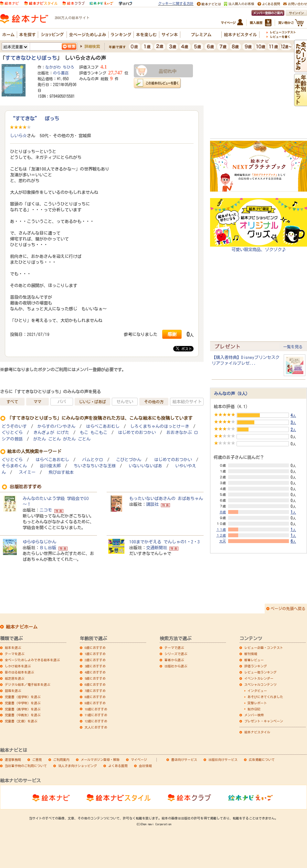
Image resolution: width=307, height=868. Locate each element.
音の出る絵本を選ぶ (19, 672)
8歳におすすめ (95, 697)
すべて (12, 402)
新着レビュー (254, 660)
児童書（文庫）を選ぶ (21, 721)
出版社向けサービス (223, 760)
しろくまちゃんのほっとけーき (160, 426)
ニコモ (46, 510)
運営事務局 (13, 760)
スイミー (27, 472)
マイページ (139, 760)
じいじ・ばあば (92, 402)
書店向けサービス (184, 760)
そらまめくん (14, 466)
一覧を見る (293, 347)
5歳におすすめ (95, 678)
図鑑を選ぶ (13, 691)
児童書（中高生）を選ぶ (23, 715)
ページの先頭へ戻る (288, 608)
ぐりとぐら (12, 433)
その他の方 (154, 402)
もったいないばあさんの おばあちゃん (166, 498)
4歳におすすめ (95, 672)
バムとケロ (93, 460)
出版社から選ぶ (176, 666)
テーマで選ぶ (174, 648)
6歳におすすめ (95, 684)
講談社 (152, 504)
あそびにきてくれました (265, 697)
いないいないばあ (145, 466)
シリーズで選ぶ (176, 654)
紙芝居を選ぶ (15, 678)
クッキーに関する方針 (176, 3)
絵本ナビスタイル (257, 732)
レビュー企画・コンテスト (264, 648)
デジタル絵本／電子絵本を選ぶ (27, 684)
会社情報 (145, 766)
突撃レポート (257, 703)
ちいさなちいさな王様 (95, 466)
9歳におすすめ (95, 703)
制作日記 (254, 709)
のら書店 (61, 73)
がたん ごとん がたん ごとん (62, 439)
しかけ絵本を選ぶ (18, 666)
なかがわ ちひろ (60, 67)
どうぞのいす (14, 426)
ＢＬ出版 (48, 548)
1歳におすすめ (95, 654)
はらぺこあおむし (103, 426)
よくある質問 (118, 766)
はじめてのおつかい (137, 433)
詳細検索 (92, 46)
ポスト (184, 349)
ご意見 (37, 760)
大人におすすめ (96, 727)
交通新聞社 (157, 548)
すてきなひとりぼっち (31, 58)
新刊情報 (251, 654)
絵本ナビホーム (22, 627)
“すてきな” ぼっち (35, 118)
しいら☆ (18, 136)
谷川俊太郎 (50, 466)
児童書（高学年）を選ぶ (23, 709)
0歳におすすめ (95, 648)
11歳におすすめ (96, 715)
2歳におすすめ (95, 660)
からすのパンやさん (56, 426)
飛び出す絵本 (61, 472)
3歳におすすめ (95, 666)
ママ (37, 402)
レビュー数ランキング (260, 672)
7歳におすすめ (95, 691)
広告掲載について (262, 760)
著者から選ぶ (174, 660)
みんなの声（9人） (232, 394)
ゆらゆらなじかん (39, 542)
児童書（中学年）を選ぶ (23, 703)
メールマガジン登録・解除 (100, 760)
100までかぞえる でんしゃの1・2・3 (164, 542)
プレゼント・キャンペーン (264, 721)
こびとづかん (129, 460)
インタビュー (257, 691)
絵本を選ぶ (13, 648)
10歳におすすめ (96, 709)
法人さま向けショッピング (78, 766)
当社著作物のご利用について (26, 766)
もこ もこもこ (94, 433)
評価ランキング (256, 666)
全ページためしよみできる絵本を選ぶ (32, 660)
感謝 (172, 334)
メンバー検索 (254, 715)
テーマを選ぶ (15, 654)
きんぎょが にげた (51, 433)
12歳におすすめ (96, 721)
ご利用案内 (61, 760)
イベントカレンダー (259, 678)
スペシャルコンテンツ (260, 684)
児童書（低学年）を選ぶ (23, 697)
